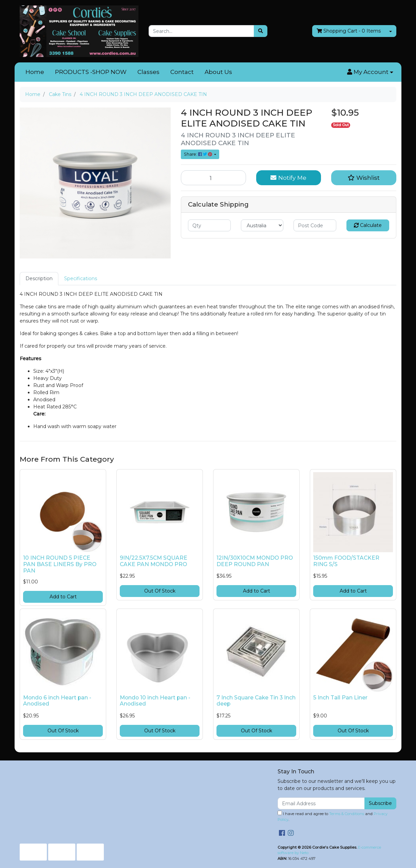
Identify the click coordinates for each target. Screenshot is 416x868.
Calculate (368, 225)
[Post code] (315, 225)
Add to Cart (63, 597)
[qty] (209, 225)
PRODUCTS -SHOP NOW (91, 72)
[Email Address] (321, 803)
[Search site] (261, 31)
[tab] (39, 279)
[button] (370, 72)
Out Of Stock (160, 591)
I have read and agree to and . (333, 816)
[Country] (262, 225)
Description (39, 278)
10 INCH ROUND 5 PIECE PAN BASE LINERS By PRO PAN (60, 564)
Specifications (81, 278)
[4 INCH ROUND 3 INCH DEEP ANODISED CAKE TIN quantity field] (213, 178)
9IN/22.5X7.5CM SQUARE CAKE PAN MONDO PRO (154, 561)
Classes (148, 72)
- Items (349, 31)
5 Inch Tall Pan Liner (340, 698)
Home (35, 72)
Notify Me (288, 178)
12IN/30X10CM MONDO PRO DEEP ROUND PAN (255, 561)
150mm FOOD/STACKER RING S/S (346, 561)
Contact (182, 72)
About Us (218, 72)
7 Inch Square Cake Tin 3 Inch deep (256, 701)
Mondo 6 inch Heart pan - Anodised (57, 701)
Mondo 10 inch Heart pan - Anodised (155, 701)
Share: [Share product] (198, 154)
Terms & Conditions (347, 814)
